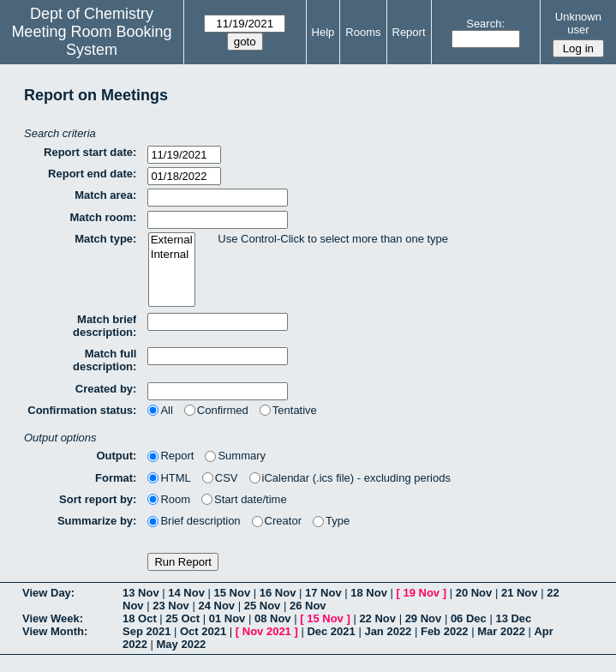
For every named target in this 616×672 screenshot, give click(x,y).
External (172, 240)
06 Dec (469, 618)
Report (409, 32)
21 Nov (520, 593)
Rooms (363, 32)
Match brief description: (105, 326)
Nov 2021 (267, 631)
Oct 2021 (203, 631)
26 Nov (308, 606)
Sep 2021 (147, 631)
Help (323, 32)
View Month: (55, 631)
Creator (277, 521)
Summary (235, 456)
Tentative (288, 410)
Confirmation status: (82, 410)
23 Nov (171, 606)
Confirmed (216, 410)
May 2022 (182, 644)
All (160, 410)
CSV (220, 478)
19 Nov (421, 593)
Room (169, 499)
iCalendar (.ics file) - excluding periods (350, 478)
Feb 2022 (445, 631)
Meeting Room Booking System (91, 41)
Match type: (105, 239)
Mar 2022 (501, 631)
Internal (172, 255)
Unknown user (578, 23)
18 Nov (369, 593)
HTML (169, 478)
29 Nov (424, 618)
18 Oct (140, 618)
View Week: (53, 618)
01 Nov (227, 618)
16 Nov (278, 593)
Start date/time (244, 499)
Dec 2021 (331, 631)
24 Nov (216, 606)
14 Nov (186, 593)
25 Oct (182, 618)
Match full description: (105, 360)
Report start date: (90, 152)
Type (331, 521)
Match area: (105, 195)
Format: (116, 478)
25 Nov (263, 606)
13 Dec (513, 618)
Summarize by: (97, 521)
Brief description (194, 521)
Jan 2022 (388, 631)
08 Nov (273, 618)
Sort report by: (98, 499)
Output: (116, 456)
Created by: (106, 389)
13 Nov (141, 593)
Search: (485, 24)
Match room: (103, 217)
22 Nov (377, 618)
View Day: (48, 593)
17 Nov (323, 593)
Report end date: (92, 174)
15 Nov (233, 593)
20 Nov (474, 593)
